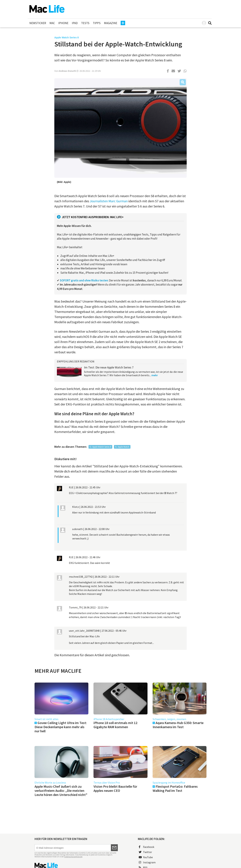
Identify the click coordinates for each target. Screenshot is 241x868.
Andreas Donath (67, 71)
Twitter (145, 852)
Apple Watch (124, 447)
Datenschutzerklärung (73, 857)
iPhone (63, 23)
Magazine (111, 23)
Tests (85, 23)
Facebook (146, 847)
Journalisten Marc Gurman (109, 201)
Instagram (147, 862)
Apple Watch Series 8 (102, 447)
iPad (75, 23)
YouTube (146, 857)
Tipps (97, 23)
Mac (52, 23)
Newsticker (38, 23)
